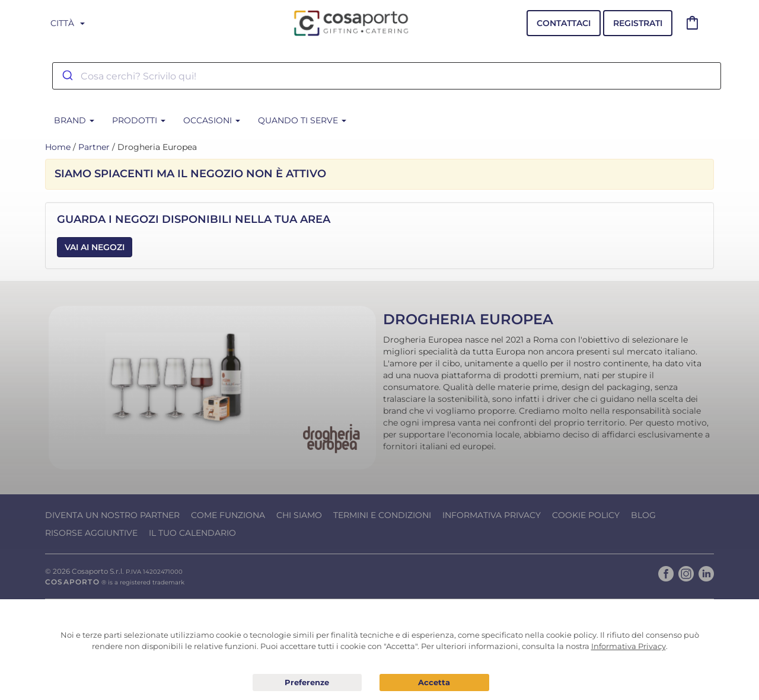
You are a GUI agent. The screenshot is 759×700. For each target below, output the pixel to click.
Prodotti (139, 120)
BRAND (74, 120)
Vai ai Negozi (95, 247)
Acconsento (434, 683)
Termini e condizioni (382, 515)
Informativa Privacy (492, 515)
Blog (643, 515)
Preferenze (307, 683)
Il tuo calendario (192, 533)
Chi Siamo (299, 515)
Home (58, 147)
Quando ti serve (302, 120)
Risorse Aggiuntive (91, 533)
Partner (94, 147)
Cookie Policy (586, 515)
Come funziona (228, 515)
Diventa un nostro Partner (112, 515)
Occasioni (212, 120)
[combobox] (387, 76)
